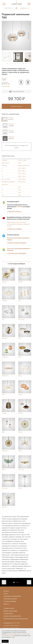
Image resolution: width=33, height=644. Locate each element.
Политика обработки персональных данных (16, 619)
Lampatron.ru (8, 623)
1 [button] (7, 64)
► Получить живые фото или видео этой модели (16, 147)
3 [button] (13, 64)
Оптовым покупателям (10, 601)
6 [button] (21, 64)
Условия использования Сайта (12, 616)
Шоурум (6, 593)
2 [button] (10, 64)
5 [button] (18, 64)
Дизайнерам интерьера (10, 599)
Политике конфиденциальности (15, 634)
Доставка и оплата (9, 608)
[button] (5, 36)
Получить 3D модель (16, 92)
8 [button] (26, 64)
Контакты (6, 591)
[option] (16, 36)
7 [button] (23, 64)
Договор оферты (8, 613)
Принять (5, 641)
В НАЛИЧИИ (19, 207)
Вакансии (6, 604)
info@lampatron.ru (24, 8)
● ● (17, 243)
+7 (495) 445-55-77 (8, 8)
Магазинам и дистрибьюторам (12, 596)
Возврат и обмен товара (10, 611)
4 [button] (15, 64)
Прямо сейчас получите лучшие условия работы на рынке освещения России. (18, 224)
